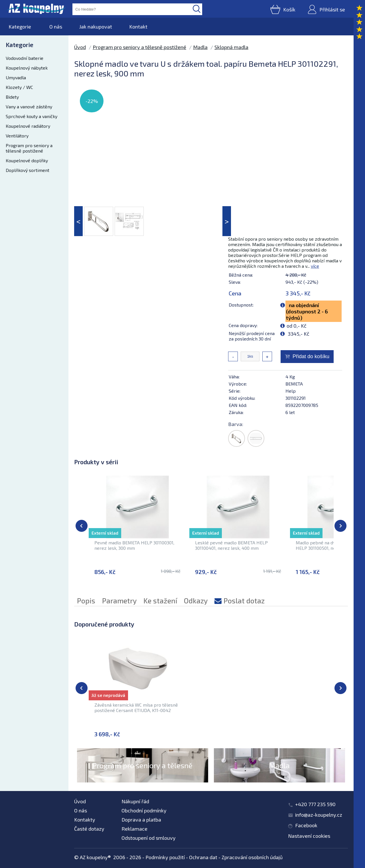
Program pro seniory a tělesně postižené (29, 148)
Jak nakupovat (96, 27)
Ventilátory (17, 136)
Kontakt (138, 27)
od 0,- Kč (297, 326)
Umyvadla (16, 77)
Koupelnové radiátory (28, 126)
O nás (56, 27)
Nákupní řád (135, 801)
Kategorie (20, 27)
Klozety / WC (19, 87)
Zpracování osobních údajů (252, 857)
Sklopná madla (231, 47)
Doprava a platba (141, 820)
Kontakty (85, 820)
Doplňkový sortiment (28, 170)
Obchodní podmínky (144, 810)
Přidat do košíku (311, 356)
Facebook (306, 825)
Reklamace (134, 829)
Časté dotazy (89, 829)
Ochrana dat (203, 857)
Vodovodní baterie (25, 58)
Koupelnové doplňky (27, 160)
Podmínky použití (165, 857)
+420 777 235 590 (315, 804)
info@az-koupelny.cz (319, 815)
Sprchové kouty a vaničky (32, 116)
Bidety (12, 97)
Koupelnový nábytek (27, 68)
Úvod (80, 47)
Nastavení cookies (309, 836)
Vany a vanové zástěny (29, 107)
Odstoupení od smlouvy (149, 838)
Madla (200, 47)
